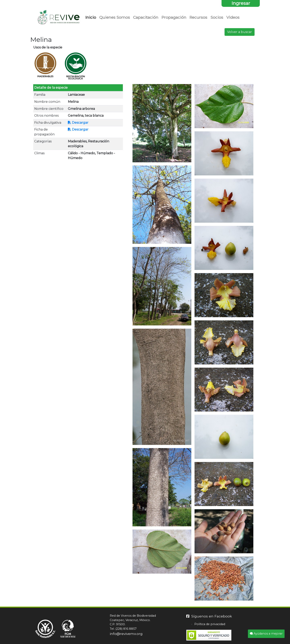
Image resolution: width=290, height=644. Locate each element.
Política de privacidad (210, 624)
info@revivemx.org (126, 634)
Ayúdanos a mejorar (266, 634)
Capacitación (146, 17)
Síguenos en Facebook (209, 616)
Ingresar (241, 3)
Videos (233, 17)
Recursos (198, 17)
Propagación (174, 17)
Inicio (92, 17)
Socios (217, 17)
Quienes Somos (115, 17)
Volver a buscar (240, 32)
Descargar (78, 123)
